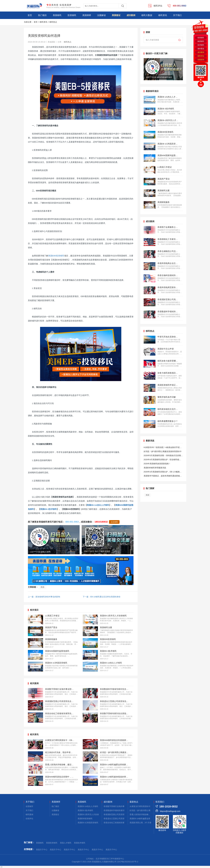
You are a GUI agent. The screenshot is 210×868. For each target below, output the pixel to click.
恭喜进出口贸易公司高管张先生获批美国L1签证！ (125, 819)
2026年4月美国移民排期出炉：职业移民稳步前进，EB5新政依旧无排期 (162, 460)
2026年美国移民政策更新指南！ (157, 464)
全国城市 (29, 806)
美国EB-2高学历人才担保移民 (90, 814)
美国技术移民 (80, 843)
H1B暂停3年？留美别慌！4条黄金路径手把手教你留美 (163, 448)
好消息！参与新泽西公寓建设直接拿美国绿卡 (163, 451)
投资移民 (72, 15)
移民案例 (29, 814)
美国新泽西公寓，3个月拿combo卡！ (145, 823)
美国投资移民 (52, 843)
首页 (30, 15)
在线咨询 (201, 60)
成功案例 (131, 15)
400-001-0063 (72, 522)
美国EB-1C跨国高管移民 (88, 823)
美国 (42, 587)
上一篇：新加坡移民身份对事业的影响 (44, 597)
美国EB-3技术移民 (48, 509)
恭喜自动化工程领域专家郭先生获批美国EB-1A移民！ (126, 823)
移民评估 (201, 56)
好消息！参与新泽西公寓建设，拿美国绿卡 (148, 810)
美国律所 (56, 802)
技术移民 (201, 45)
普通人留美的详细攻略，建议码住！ (145, 814)
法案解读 (101, 15)
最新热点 (134, 802)
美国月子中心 (42, 850)
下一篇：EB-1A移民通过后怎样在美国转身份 (102, 597)
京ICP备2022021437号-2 (128, 862)
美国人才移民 (66, 843)
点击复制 (114, 522)
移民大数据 (147, 15)
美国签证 (116, 15)
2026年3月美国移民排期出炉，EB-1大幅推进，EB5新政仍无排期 (162, 472)
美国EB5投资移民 (56, 256)
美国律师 (87, 15)
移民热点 (53, 22)
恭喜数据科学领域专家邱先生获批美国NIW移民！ (124, 810)
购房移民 (201, 41)
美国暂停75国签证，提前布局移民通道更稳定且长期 (163, 476)
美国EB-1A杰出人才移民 (98, 505)
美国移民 (57, 15)
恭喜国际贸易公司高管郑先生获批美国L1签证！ (124, 814)
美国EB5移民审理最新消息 (155, 468)
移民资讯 (163, 15)
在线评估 (29, 819)
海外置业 (201, 49)
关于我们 (177, 15)
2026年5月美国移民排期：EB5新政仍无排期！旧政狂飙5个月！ (163, 456)
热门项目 (42, 15)
